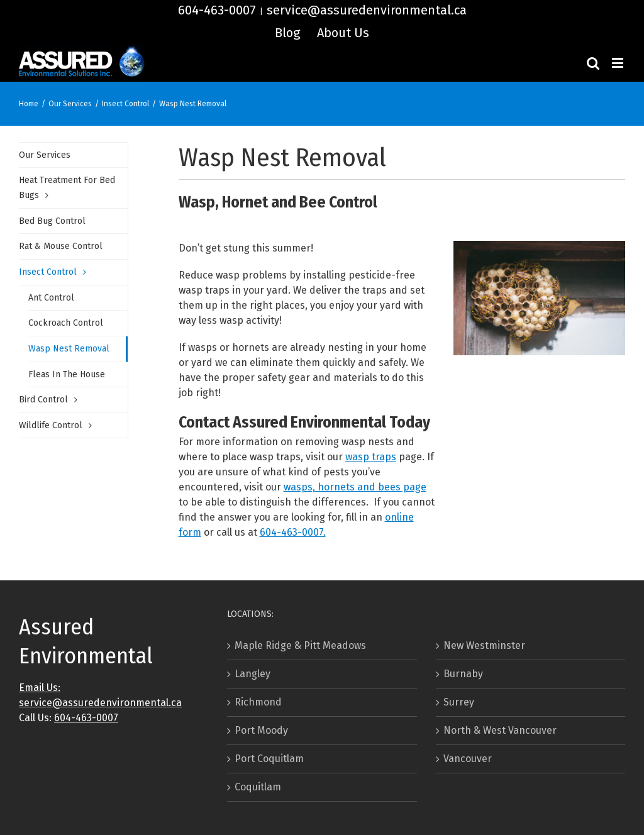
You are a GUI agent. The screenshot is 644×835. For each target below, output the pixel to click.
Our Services (45, 155)
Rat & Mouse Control (61, 246)
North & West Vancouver (500, 730)
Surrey (459, 702)
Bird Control (43, 400)
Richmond (258, 702)
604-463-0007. (293, 532)
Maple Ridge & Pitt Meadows (300, 645)
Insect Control (48, 272)
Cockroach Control (66, 323)
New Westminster (484, 645)
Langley (253, 674)
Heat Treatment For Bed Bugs (67, 188)
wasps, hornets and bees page (355, 487)
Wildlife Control (51, 425)
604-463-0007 (217, 10)
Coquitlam (258, 787)
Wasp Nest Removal (69, 349)
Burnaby (463, 674)
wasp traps (371, 457)
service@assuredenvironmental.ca (367, 10)
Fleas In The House (67, 374)
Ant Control (51, 298)
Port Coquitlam (269, 759)
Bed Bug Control (52, 221)
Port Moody (261, 730)
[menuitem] (287, 33)
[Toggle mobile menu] (619, 63)
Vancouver (468, 759)
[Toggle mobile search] (593, 63)
